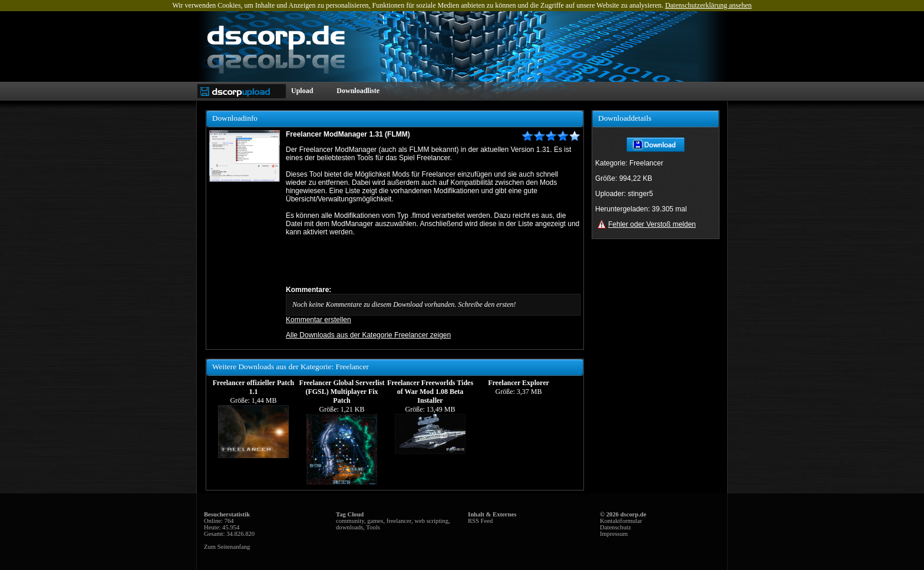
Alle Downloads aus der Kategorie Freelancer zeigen (368, 335)
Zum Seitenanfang (227, 547)
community (350, 521)
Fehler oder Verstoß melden (652, 224)
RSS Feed (480, 521)
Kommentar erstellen (319, 320)
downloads (349, 527)
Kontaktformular (621, 521)
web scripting (431, 521)
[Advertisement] (424, 261)
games (375, 521)
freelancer (399, 521)
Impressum (614, 534)
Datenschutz (616, 527)
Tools (373, 527)
